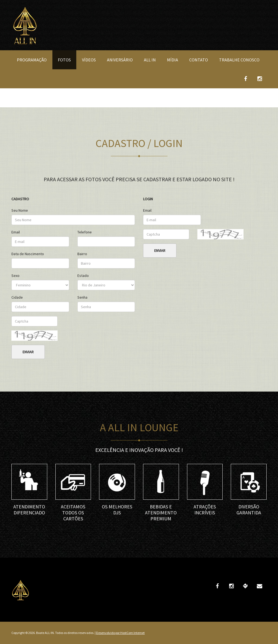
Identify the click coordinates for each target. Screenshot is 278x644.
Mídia (173, 60)
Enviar (28, 352)
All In (150, 60)
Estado (83, 276)
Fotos (64, 60)
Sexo (15, 276)
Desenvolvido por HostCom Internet (120, 633)
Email (16, 232)
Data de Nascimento (28, 254)
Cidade (17, 297)
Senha (82, 297)
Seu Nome (20, 210)
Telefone (85, 232)
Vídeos (89, 60)
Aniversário (120, 60)
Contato (199, 60)
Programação (32, 60)
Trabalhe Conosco (239, 60)
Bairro (82, 254)
